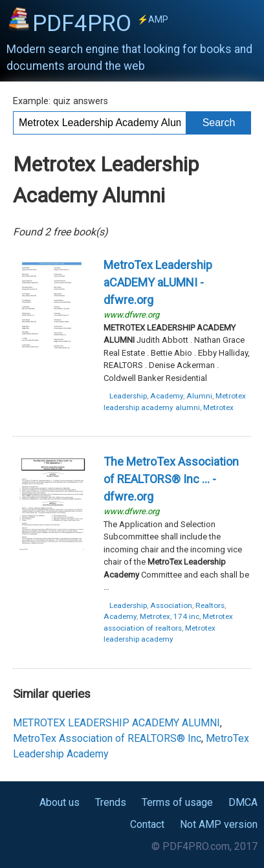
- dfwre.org (158, 282)
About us (60, 802)
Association (171, 605)
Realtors (210, 605)
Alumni (199, 396)
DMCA (243, 802)
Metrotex (218, 407)
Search (219, 123)
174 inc (186, 616)
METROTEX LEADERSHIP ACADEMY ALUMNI (116, 723)
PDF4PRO (100, 23)
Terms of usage (177, 802)
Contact (147, 824)
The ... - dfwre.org (171, 479)
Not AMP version (219, 824)
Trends (111, 802)
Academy (167, 396)
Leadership (128, 396)
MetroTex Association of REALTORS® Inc (107, 738)
